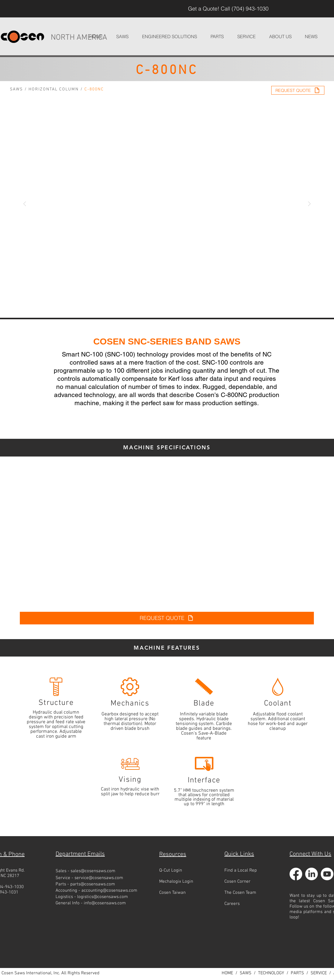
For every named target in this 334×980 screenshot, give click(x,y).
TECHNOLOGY (271, 973)
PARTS (297, 973)
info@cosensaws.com (105, 903)
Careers (232, 904)
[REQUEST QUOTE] (298, 90)
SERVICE (319, 973)
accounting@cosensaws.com (109, 890)
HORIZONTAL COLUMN (54, 89)
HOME (227, 973)
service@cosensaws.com (99, 878)
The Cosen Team (240, 893)
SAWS (16, 89)
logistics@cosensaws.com (103, 897)
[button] (169, 37)
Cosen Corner (237, 881)
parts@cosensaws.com (93, 884)
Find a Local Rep (241, 870)
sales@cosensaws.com (93, 871)
